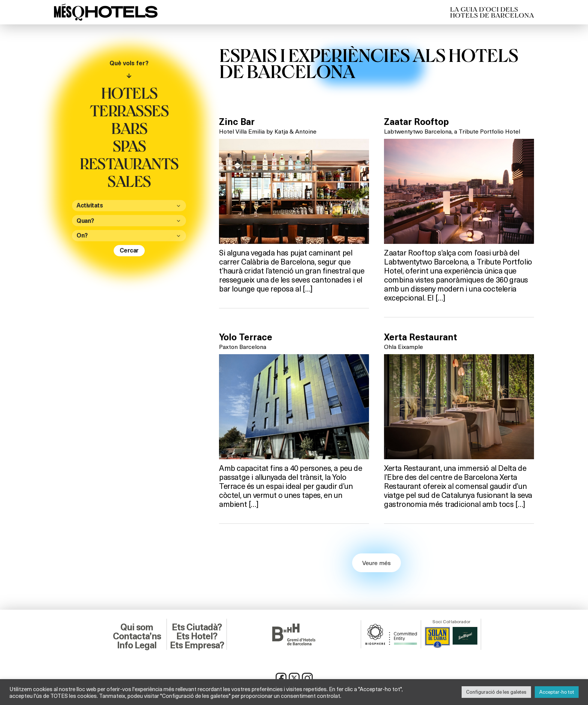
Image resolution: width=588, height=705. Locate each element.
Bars (129, 128)
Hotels (129, 93)
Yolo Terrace (246, 337)
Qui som (137, 627)
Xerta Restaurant (421, 337)
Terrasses (129, 110)
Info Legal (137, 645)
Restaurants (129, 163)
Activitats (90, 205)
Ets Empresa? (197, 645)
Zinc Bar (237, 122)
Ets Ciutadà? (197, 627)
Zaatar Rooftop (416, 122)
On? (82, 235)
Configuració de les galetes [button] (496, 692)
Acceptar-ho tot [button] (557, 692)
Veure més (376, 563)
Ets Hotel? (197, 636)
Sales (129, 181)
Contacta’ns (137, 636)
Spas (129, 146)
